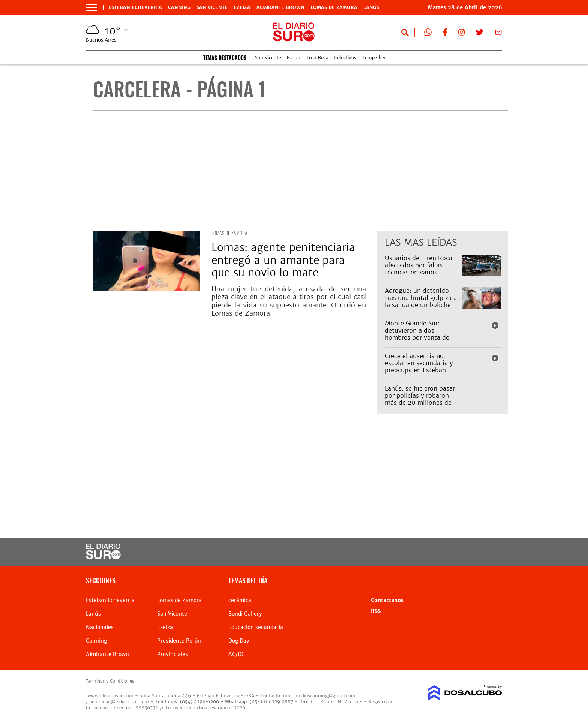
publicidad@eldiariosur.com (119, 702)
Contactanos (387, 600)
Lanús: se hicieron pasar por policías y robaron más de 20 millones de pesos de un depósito (420, 399)
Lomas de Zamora (334, 7)
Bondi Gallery (245, 614)
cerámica (240, 600)
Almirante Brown (280, 7)
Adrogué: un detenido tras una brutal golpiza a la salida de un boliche (421, 298)
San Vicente (212, 7)
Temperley (373, 58)
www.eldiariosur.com (110, 696)
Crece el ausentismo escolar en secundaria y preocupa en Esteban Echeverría (419, 367)
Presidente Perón (179, 641)
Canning (179, 7)
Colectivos (345, 58)
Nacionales (100, 627)
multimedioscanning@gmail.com (319, 696)
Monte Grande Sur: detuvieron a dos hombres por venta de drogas (417, 334)
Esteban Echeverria (135, 7)
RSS (376, 611)
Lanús (371, 7)
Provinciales (172, 654)
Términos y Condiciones (110, 681)
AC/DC (237, 654)
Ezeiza (242, 7)
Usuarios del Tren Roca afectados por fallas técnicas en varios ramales (418, 269)
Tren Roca (317, 58)
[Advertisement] (301, 171)
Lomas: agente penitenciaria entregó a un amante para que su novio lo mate (283, 260)
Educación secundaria (256, 627)
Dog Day (239, 641)
